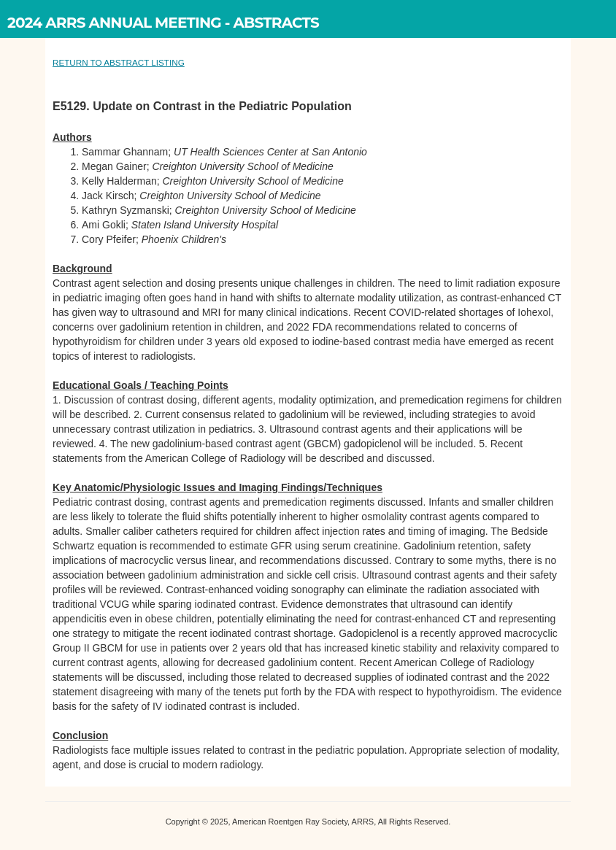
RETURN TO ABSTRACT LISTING (119, 62)
